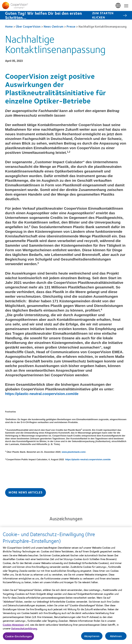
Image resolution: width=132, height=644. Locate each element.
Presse (71, 26)
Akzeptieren (92, 637)
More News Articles (26, 492)
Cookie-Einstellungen (18, 638)
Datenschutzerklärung (24, 630)
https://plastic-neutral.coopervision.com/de (42, 394)
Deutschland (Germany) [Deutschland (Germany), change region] (118, 6)
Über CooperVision (28, 26)
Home (9, 26)
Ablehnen (116, 637)
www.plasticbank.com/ (74, 452)
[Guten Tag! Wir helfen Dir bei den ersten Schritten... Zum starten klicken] (66, 15)
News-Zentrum (54, 26)
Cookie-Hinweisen (13, 626)
